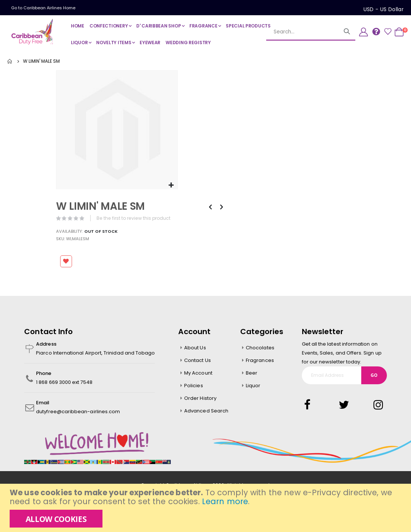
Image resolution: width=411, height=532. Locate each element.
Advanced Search (206, 412)
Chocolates (260, 348)
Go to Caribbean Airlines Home (43, 8)
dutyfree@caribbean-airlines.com (78, 412)
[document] (206, 508)
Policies (194, 386)
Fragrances (260, 361)
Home (10, 61)
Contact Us (198, 361)
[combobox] (302, 32)
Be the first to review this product (136, 217)
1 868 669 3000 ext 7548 (64, 383)
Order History (200, 399)
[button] (171, 185)
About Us (195, 348)
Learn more (225, 501)
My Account (198, 374)
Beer (252, 374)
